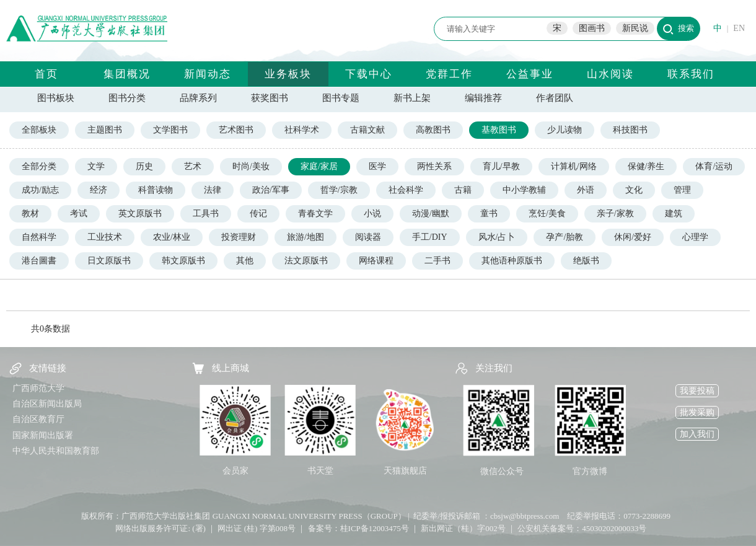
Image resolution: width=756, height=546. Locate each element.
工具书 (206, 214)
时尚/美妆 (251, 166)
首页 (46, 74)
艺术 (193, 166)
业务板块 (288, 74)
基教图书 (499, 130)
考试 (79, 214)
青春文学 (315, 214)
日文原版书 (109, 261)
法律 (213, 190)
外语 (586, 190)
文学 (96, 166)
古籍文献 (367, 130)
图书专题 (341, 98)
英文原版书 (140, 214)
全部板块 (39, 130)
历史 (144, 166)
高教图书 (433, 130)
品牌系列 (198, 98)
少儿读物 (565, 130)
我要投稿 (697, 391)
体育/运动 (714, 166)
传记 (258, 214)
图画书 (592, 28)
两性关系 (434, 166)
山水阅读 (610, 74)
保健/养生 (646, 166)
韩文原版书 (183, 261)
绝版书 (586, 261)
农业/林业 (172, 237)
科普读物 (156, 190)
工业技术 (105, 237)
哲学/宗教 (339, 190)
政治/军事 (271, 190)
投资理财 (239, 237)
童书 (489, 214)
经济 (99, 190)
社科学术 (302, 130)
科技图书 (630, 130)
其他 (245, 261)
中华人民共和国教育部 (56, 451)
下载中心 (369, 74)
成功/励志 (40, 190)
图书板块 (56, 98)
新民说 (635, 28)
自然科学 (39, 237)
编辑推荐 (483, 98)
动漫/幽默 (431, 214)
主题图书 (105, 130)
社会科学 (406, 190)
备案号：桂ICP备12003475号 (358, 528)
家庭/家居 (319, 166)
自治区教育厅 (38, 419)
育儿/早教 (501, 166)
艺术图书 (236, 130)
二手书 (437, 261)
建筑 (674, 214)
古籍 (463, 190)
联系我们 (691, 74)
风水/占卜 (497, 237)
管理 (682, 190)
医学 (377, 166)
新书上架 (412, 98)
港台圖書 (39, 261)
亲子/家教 (615, 214)
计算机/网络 (574, 166)
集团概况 (127, 74)
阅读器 (368, 237)
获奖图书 (270, 98)
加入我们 (697, 434)
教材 (30, 214)
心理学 (695, 237)
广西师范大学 (38, 388)
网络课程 (376, 261)
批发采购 (697, 412)
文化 (634, 190)
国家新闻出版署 (43, 435)
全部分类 (39, 166)
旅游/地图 (305, 237)
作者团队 (555, 98)
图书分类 (127, 98)
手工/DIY (430, 237)
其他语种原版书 (512, 261)
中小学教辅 (524, 190)
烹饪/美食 (547, 214)
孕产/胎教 (565, 237)
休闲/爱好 (633, 237)
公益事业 (530, 74)
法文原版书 (306, 261)
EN (739, 28)
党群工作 (449, 74)
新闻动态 (208, 74)
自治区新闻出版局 (47, 404)
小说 (372, 214)
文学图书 (170, 130)
